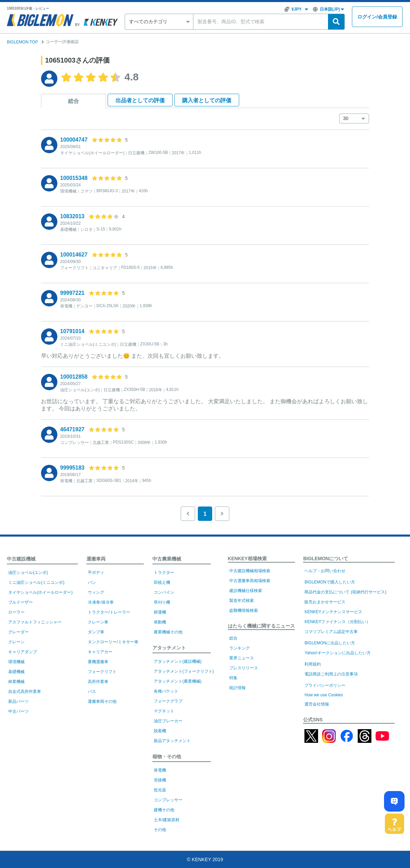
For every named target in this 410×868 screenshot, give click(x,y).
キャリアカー (100, 652)
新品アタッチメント (172, 741)
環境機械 (16, 662)
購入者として (207, 100)
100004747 (74, 140)
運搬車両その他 (102, 701)
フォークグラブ (168, 701)
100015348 (74, 178)
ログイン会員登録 (377, 17)
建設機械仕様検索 (246, 591)
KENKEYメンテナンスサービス (333, 612)
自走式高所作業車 (25, 692)
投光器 (160, 790)
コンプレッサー (168, 800)
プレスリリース (244, 668)
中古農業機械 (167, 559)
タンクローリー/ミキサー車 (113, 642)
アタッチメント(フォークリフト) (184, 671)
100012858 (74, 377)
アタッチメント (169, 648)
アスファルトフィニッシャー (35, 622)
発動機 (160, 622)
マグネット (164, 711)
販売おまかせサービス (325, 602)
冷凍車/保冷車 (101, 602)
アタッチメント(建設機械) (178, 661)
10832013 (72, 216)
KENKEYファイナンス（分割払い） (337, 622)
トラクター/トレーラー (109, 612)
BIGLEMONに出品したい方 (330, 643)
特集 (233, 678)
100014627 (74, 255)
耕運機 (160, 612)
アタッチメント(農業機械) (178, 681)
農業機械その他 (168, 632)
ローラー (16, 612)
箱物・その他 (167, 757)
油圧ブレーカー (168, 721)
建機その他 (164, 810)
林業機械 (16, 682)
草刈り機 (162, 602)
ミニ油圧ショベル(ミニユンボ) (36, 582)
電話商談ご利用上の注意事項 (331, 674)
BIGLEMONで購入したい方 (330, 582)
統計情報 (237, 688)
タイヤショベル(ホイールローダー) (40, 592)
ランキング (240, 648)
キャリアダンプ (23, 652)
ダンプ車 (96, 632)
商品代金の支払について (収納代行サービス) (345, 592)
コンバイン (164, 592)
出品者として (140, 100)
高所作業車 (98, 682)
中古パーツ (18, 711)
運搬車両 (96, 559)
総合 (73, 101)
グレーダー (18, 632)
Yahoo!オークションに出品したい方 (337, 653)
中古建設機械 (21, 559)
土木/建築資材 (167, 820)
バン (92, 582)
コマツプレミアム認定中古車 (331, 632)
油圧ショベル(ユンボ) (28, 573)
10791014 (72, 331)
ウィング (96, 592)
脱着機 (160, 731)
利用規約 (313, 664)
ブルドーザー (20, 602)
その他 (160, 830)
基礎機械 (16, 672)
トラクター (164, 573)
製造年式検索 (242, 601)
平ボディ (96, 573)
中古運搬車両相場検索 (250, 581)
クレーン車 (98, 622)
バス (92, 692)
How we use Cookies (324, 695)
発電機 (160, 770)
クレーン (16, 642)
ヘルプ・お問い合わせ (325, 571)
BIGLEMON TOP (22, 42)
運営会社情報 (317, 704)
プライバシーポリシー (325, 685)
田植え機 (162, 582)
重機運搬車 (98, 662)
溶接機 (160, 780)
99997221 (72, 293)
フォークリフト (102, 672)
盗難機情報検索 (244, 610)
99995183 (72, 468)
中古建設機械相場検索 (250, 571)
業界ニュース (242, 658)
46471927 (72, 429)
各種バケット (166, 691)
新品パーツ (18, 701)
